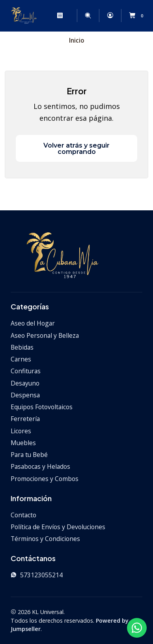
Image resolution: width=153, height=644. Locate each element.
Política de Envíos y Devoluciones (58, 527)
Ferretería (25, 419)
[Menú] (60, 15)
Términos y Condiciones (45, 539)
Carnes (21, 359)
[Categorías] (72, 16)
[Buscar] (88, 15)
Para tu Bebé (29, 455)
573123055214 (37, 575)
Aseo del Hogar (33, 323)
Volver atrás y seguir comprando (76, 148)
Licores (21, 431)
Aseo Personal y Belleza (45, 335)
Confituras (26, 371)
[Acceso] (110, 15)
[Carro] (137, 16)
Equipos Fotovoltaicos (42, 407)
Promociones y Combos (45, 479)
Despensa (25, 395)
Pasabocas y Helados (40, 466)
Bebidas (22, 347)
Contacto (23, 515)
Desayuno (25, 383)
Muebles (23, 443)
